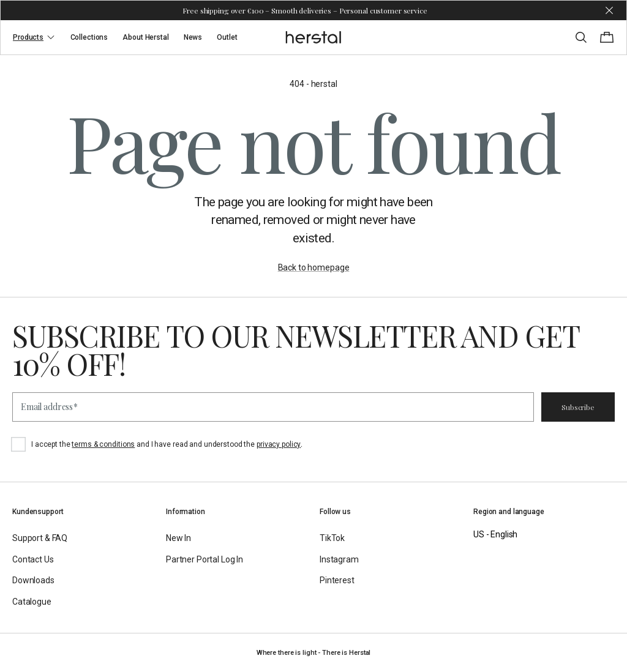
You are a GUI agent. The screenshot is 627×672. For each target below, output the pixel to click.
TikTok (332, 538)
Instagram (339, 559)
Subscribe (578, 407)
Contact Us (33, 559)
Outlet (227, 37)
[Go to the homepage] (314, 37)
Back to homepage (314, 267)
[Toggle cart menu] (607, 37)
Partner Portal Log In (205, 559)
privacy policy (279, 444)
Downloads (33, 580)
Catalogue (32, 602)
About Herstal (145, 37)
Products (34, 37)
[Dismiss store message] (609, 10)
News (193, 37)
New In (178, 538)
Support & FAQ (40, 538)
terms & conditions (103, 444)
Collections (89, 37)
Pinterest (337, 580)
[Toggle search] (581, 37)
